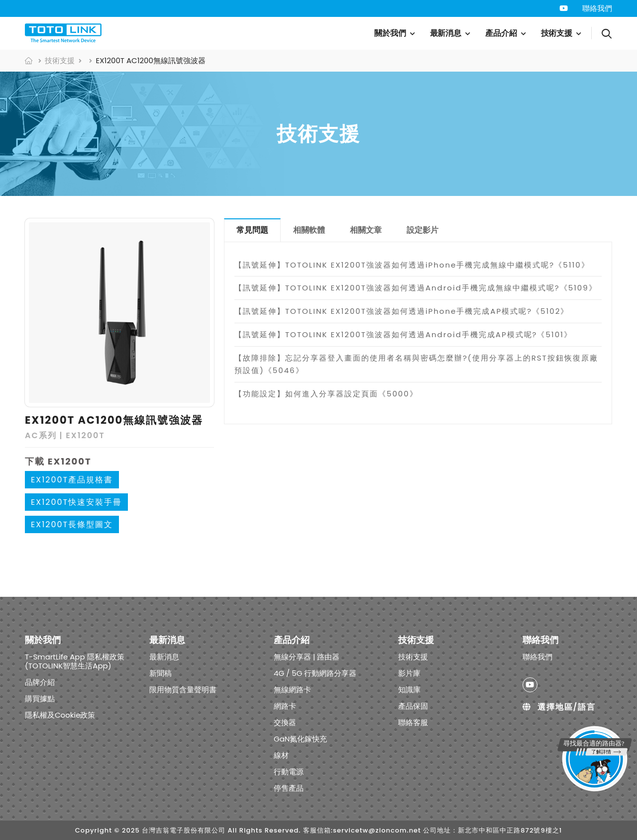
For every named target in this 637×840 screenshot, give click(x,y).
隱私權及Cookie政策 (60, 714)
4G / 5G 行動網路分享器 (315, 673)
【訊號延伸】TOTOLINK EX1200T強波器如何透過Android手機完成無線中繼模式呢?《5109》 (416, 288)
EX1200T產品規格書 (72, 480)
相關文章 (366, 230)
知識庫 (409, 689)
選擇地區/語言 (559, 706)
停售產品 (289, 788)
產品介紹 (501, 33)
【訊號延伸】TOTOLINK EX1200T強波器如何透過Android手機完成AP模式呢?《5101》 (403, 334)
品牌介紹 (40, 682)
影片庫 (409, 673)
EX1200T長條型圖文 (72, 524)
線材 (281, 755)
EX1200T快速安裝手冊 (76, 502)
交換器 (285, 722)
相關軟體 (309, 230)
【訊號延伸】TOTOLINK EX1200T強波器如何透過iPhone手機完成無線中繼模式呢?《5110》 (412, 265)
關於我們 (390, 33)
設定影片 (423, 230)
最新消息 (446, 33)
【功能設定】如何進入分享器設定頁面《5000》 (326, 394)
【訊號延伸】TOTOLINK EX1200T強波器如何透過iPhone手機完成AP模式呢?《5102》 (402, 311)
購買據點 (40, 698)
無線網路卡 (292, 689)
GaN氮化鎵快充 (300, 738)
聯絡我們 (597, 8)
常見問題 (252, 230)
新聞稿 (160, 673)
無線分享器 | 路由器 (307, 656)
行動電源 (289, 771)
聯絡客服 (413, 722)
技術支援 (557, 33)
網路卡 (285, 705)
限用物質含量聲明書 (183, 689)
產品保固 (413, 705)
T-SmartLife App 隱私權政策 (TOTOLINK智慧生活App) (75, 661)
